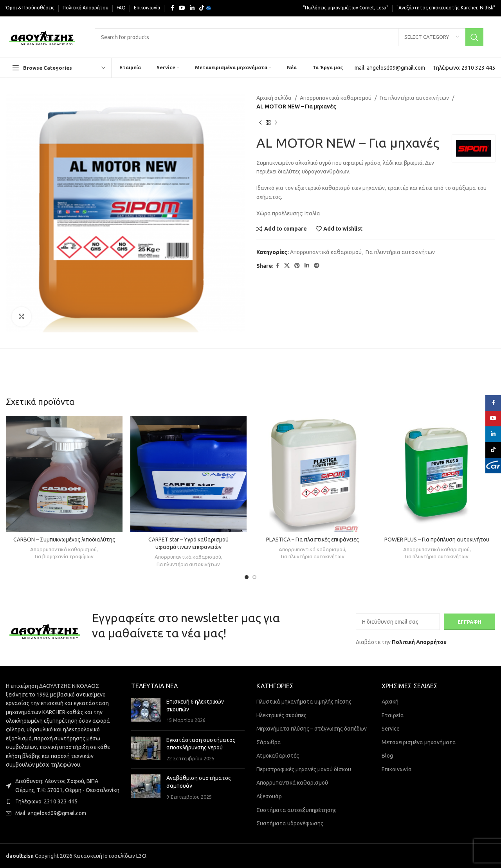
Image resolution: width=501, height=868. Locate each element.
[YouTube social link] (182, 8)
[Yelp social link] (209, 8)
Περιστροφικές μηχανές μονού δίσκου (304, 769)
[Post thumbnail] (146, 711)
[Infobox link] (390, 68)
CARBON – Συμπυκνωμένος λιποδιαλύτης (64, 540)
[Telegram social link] (317, 266)
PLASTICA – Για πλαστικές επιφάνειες (313, 540)
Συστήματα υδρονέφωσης (290, 823)
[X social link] (287, 266)
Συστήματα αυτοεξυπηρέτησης (296, 810)
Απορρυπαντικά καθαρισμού (336, 98)
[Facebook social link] (172, 8)
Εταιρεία (393, 715)
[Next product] (276, 123)
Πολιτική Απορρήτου (419, 642)
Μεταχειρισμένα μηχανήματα (419, 742)
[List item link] (63, 801)
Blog (387, 756)
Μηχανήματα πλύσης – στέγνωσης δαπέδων (312, 729)
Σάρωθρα (269, 742)
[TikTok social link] (202, 8)
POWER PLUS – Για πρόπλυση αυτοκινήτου (437, 540)
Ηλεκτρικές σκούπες (281, 715)
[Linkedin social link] (192, 8)
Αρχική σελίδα (274, 98)
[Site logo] (42, 36)
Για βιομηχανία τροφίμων (64, 557)
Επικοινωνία (397, 769)
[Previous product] (260, 123)
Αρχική (390, 702)
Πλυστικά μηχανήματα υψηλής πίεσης (304, 702)
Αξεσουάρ (269, 796)
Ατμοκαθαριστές (278, 756)
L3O (141, 856)
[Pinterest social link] (297, 266)
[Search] (289, 37)
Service (391, 729)
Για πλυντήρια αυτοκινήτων (414, 98)
